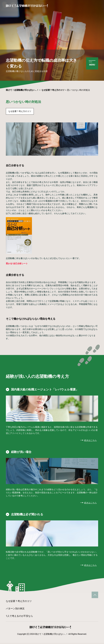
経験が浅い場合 (22, 452)
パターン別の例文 (15, 610)
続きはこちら (90, 441)
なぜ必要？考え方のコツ (20, 111)
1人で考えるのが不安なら (19, 617)
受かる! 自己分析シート (17, 264)
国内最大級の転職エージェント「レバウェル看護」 (48, 390)
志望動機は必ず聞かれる (29, 515)
